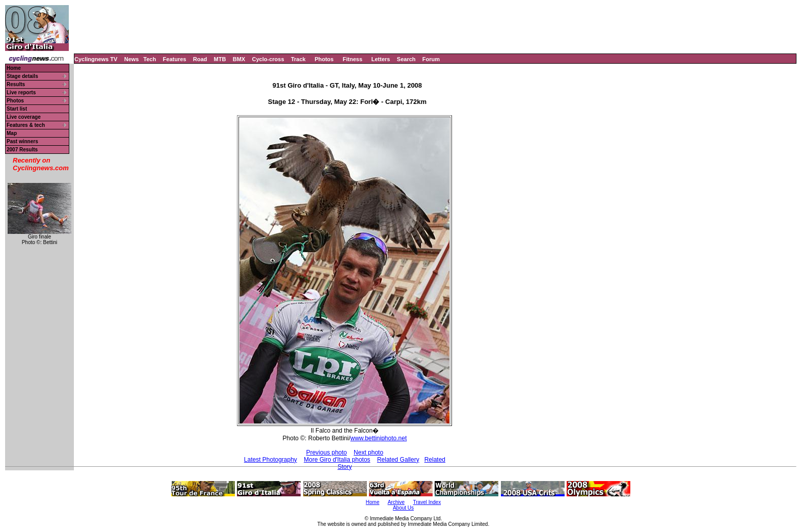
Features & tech (26, 125)
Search (406, 59)
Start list (17, 109)
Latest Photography (271, 460)
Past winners (22, 141)
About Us (403, 508)
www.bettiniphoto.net (379, 438)
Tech (150, 59)
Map (12, 133)
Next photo (368, 453)
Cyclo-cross (268, 59)
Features (175, 59)
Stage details (22, 76)
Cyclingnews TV (96, 59)
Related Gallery (398, 460)
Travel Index (427, 502)
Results (16, 84)
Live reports (21, 92)
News (132, 59)
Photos (324, 59)
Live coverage (24, 117)
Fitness (352, 59)
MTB (220, 59)
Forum (431, 59)
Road (200, 59)
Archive (396, 502)
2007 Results (22, 150)
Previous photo (327, 453)
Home (14, 68)
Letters (381, 59)
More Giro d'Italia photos (337, 460)
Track (298, 59)
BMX (239, 59)
